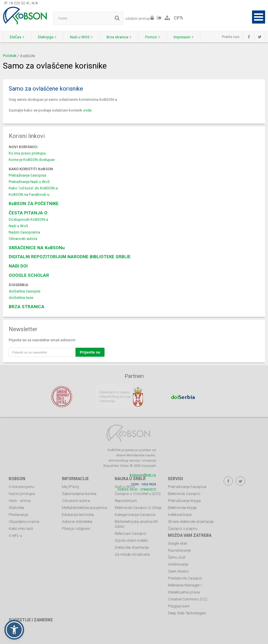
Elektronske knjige (182, 507)
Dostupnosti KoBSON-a (28, 219)
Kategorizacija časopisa (135, 514)
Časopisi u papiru (183, 528)
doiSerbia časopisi (25, 291)
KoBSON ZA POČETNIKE (34, 204)
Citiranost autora (76, 500)
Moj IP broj (70, 486)
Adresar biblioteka (77, 521)
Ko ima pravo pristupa (27, 153)
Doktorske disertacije (132, 547)
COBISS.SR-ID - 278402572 (137, 489)
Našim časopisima (24, 232)
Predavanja (18, 514)
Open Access (178, 571)
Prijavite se (90, 352)
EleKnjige (49, 37)
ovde (87, 110)
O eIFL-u (15, 535)
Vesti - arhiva (20, 500)
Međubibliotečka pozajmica (84, 507)
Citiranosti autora (23, 239)
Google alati (178, 543)
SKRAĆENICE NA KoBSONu (37, 248)
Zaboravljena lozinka (79, 493)
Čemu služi (177, 557)
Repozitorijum (126, 500)
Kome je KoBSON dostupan (32, 160)
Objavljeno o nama (24, 521)
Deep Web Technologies (187, 613)
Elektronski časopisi (184, 493)
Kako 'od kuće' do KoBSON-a (33, 188)
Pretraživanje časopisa (27, 175)
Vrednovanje (178, 564)
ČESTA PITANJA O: (29, 213)
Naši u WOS (84, 37)
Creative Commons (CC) (188, 599)
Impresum (189, 37)
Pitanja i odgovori (76, 528)
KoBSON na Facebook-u (29, 194)
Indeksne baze (180, 514)
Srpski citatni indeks (131, 540)
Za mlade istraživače (132, 554)
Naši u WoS (18, 226)
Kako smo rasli (21, 528)
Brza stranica (122, 37)
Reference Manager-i (185, 585)
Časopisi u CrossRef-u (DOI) (138, 493)
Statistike (16, 507)
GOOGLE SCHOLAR (29, 275)
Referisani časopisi (131, 533)
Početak (10, 56)
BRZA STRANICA (27, 307)
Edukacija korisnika (78, 514)
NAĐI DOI (18, 266)
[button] (14, 630)
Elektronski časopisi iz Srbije (138, 507)
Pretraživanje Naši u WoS (29, 182)
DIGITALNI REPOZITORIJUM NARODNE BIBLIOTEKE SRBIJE (70, 257)
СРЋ (178, 18)
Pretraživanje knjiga (184, 500)
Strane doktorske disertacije (191, 521)
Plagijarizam (179, 606)
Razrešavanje (179, 550)
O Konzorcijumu (21, 486)
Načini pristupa (22, 493)
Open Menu (259, 17)
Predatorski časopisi (185, 578)
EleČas (18, 37)
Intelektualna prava (184, 592)
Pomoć (157, 37)
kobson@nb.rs (143, 475)
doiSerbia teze (21, 298)
